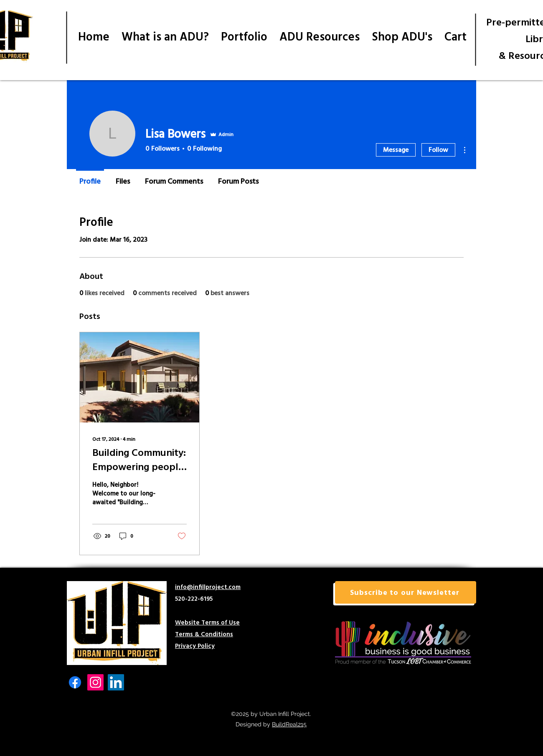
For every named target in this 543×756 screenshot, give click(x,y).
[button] (406, 592)
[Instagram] (95, 682)
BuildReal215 (289, 724)
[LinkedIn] (116, 682)
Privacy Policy (195, 646)
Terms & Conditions (204, 634)
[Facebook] (75, 682)
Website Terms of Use (207, 622)
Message (396, 150)
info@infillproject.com (208, 587)
